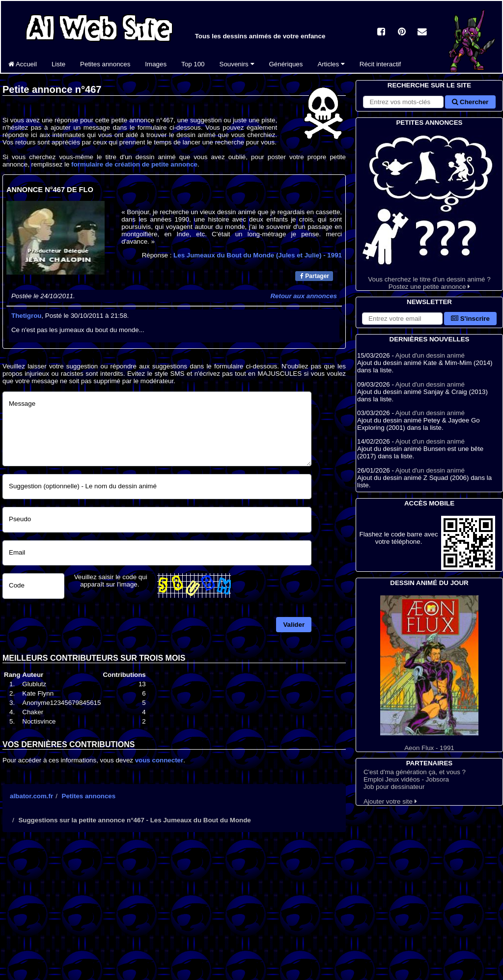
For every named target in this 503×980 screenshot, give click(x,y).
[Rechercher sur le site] (403, 102)
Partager (315, 276)
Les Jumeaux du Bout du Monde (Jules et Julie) (258, 255)
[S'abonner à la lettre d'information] (402, 319)
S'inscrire (470, 319)
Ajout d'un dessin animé (430, 355)
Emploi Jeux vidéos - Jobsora (406, 779)
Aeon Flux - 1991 (429, 673)
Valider (294, 625)
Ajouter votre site (390, 801)
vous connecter (159, 760)
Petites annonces (105, 64)
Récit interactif (380, 64)
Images (156, 64)
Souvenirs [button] (237, 64)
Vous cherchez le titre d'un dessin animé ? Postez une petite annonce (429, 209)
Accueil (23, 64)
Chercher (470, 102)
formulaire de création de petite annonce (134, 164)
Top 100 (193, 64)
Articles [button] (331, 64)
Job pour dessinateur (394, 787)
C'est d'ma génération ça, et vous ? (415, 772)
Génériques (286, 64)
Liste (58, 64)
